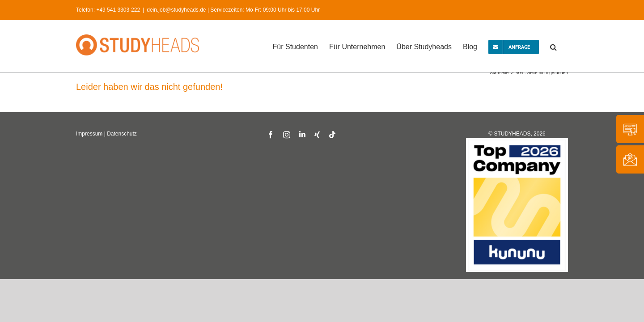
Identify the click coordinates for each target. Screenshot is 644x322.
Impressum (89, 134)
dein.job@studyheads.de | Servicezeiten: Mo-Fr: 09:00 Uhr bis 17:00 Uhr (233, 10)
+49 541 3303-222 (118, 10)
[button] (565, 46)
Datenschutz (122, 134)
